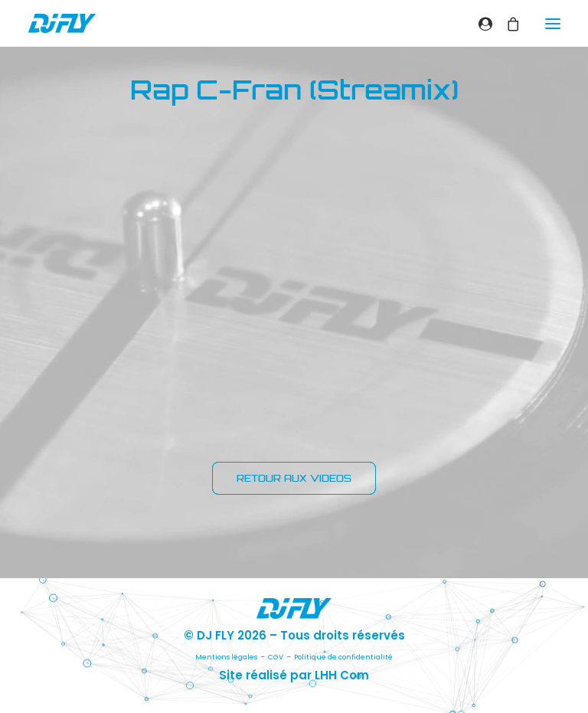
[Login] (479, 24)
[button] (553, 23)
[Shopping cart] (506, 24)
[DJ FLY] (62, 23)
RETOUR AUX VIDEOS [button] (294, 478)
